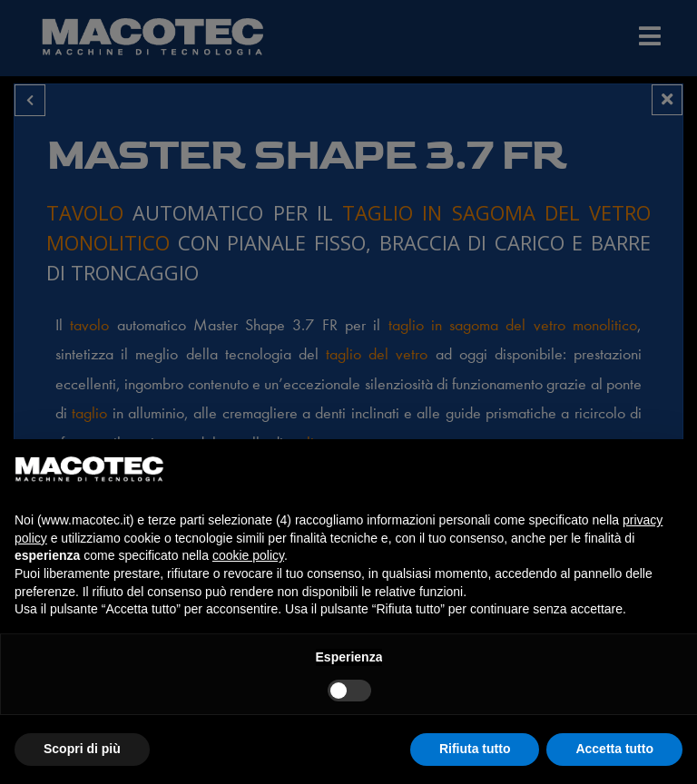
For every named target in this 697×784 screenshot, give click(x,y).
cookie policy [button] (248, 555)
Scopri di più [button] (82, 749)
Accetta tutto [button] (614, 749)
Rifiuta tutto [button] (475, 749)
